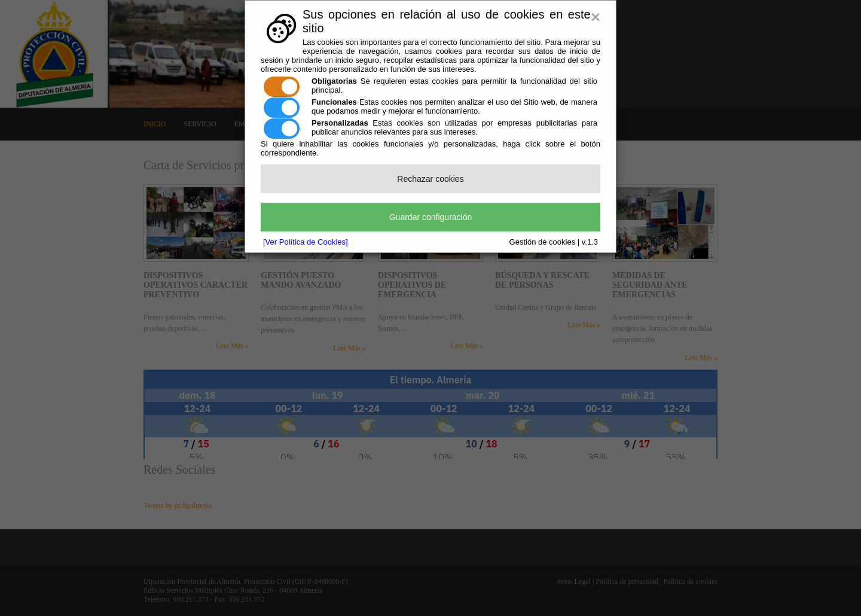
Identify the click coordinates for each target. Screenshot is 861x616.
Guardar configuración (431, 217)
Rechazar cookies (430, 179)
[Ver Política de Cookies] (306, 242)
